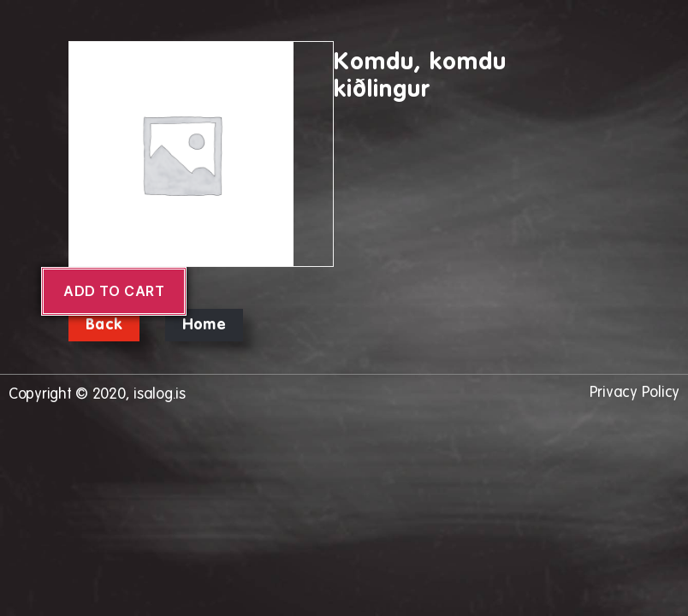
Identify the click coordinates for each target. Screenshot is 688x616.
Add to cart (114, 291)
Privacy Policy (635, 393)
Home (204, 325)
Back (104, 325)
